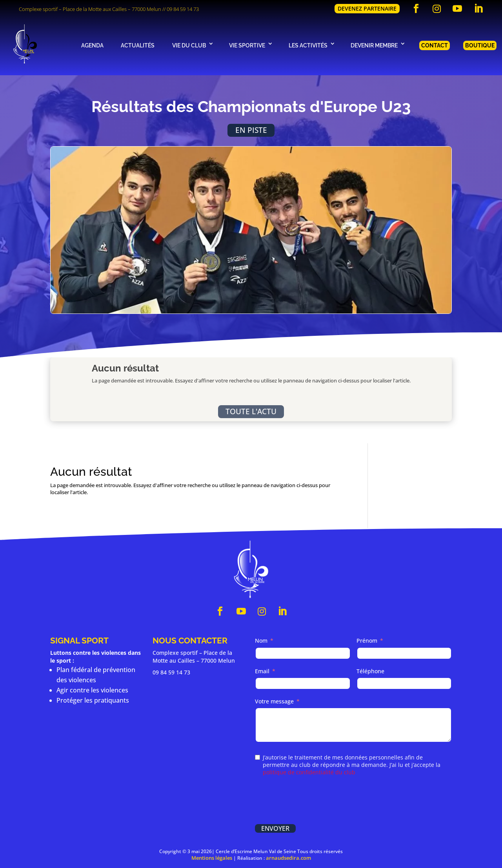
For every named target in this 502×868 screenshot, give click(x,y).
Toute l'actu (251, 411)
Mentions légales (212, 858)
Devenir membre (374, 45)
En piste (251, 130)
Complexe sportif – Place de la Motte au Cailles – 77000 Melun (194, 657)
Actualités (138, 45)
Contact (435, 45)
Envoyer (275, 828)
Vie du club (189, 45)
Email (262, 671)
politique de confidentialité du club (309, 772)
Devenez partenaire (367, 8)
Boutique (480, 45)
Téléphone (370, 671)
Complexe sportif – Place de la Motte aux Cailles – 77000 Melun (90, 9)
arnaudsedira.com (288, 858)
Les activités (308, 45)
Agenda (92, 45)
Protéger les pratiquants (93, 700)
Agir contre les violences (92, 690)
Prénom (367, 641)
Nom (261, 641)
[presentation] (315, 801)
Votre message (274, 701)
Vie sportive (247, 45)
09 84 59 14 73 (183, 9)
